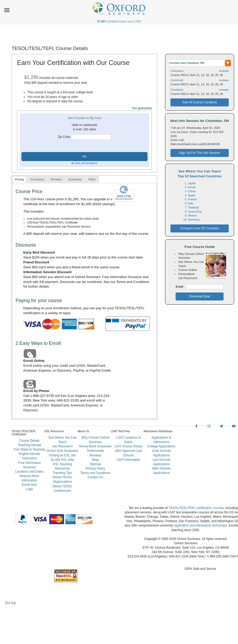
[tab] (19, 179)
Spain (192, 195)
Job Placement (62, 446)
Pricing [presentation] (19, 179)
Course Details (30, 441)
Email (179, 287)
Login (29, 489)
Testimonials (95, 451)
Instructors (29, 458)
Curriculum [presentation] (37, 179)
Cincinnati (177, 80)
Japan (192, 183)
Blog (95, 460)
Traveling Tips (62, 473)
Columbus (177, 71)
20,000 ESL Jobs (62, 460)
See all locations (86, 163)
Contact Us (95, 477)
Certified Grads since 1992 (119, 21)
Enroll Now (29, 485)
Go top (11, 603)
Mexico (192, 215)
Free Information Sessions (122, 277)
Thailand (193, 207)
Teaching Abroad (29, 445)
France (192, 199)
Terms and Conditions (133, 282)
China (192, 191)
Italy (191, 203)
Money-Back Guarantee (95, 446)
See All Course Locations (200, 102)
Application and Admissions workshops (200, 525)
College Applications (161, 446)
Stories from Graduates (62, 451)
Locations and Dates (29, 472)
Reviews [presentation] (56, 179)
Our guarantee (142, 108)
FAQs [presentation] (92, 179)
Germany (194, 220)
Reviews (95, 455)
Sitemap (95, 464)
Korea (192, 187)
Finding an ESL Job (62, 455)
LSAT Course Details (128, 446)
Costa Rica (195, 212)
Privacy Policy (96, 469)
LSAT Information (128, 460)
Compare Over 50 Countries (200, 228)
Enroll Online (34, 361)
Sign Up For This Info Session (200, 153)
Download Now (200, 296)
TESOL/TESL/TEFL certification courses (196, 508)
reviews (224, 71)
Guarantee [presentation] (75, 179)
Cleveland (177, 90)
